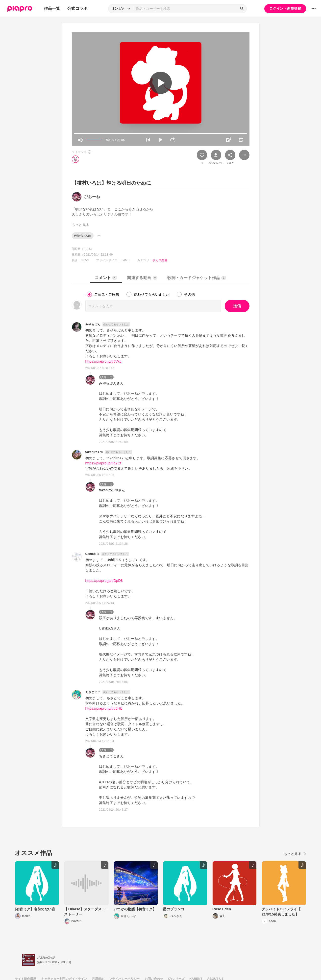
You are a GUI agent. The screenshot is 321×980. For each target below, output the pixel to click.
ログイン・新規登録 (285, 8)
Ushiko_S (93, 554)
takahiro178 (94, 452)
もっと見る (295, 854)
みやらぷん (93, 324)
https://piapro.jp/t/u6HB (104, 708)
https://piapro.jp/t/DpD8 (104, 581)
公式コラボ (77, 9)
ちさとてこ (93, 692)
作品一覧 (52, 9)
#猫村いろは (83, 236)
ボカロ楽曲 (160, 260)
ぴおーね (106, 377)
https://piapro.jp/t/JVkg (104, 361)
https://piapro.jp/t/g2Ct (103, 463)
